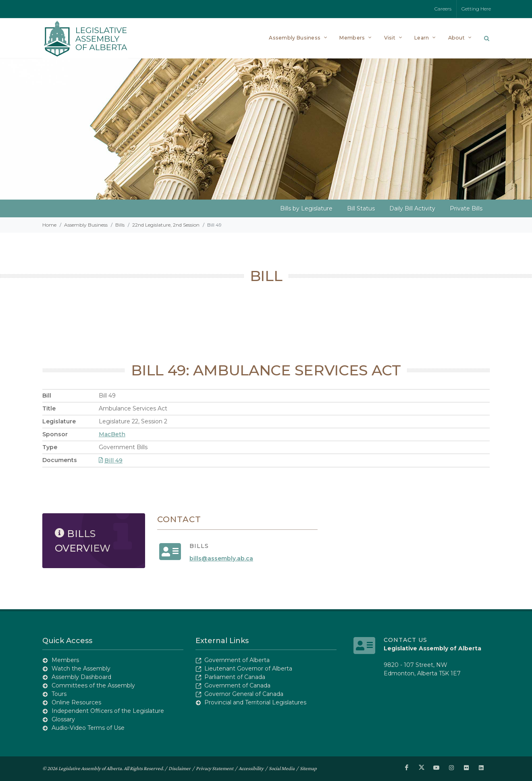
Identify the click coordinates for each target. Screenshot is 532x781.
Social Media (282, 768)
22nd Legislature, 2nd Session (166, 225)
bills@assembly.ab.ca (221, 558)
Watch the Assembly (81, 669)
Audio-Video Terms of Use (88, 728)
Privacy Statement (215, 768)
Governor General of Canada (244, 694)
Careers (443, 9)
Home (49, 225)
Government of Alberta (237, 660)
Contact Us (405, 640)
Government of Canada (237, 685)
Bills (120, 225)
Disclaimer (180, 768)
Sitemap (308, 768)
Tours (59, 694)
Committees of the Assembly (93, 685)
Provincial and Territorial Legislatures (255, 702)
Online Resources (76, 702)
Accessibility (251, 768)
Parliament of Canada (235, 677)
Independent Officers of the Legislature (108, 711)
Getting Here (476, 9)
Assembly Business (86, 225)
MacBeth (112, 434)
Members (65, 660)
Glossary (63, 719)
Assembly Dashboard (81, 677)
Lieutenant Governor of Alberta (248, 669)
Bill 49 (111, 460)
